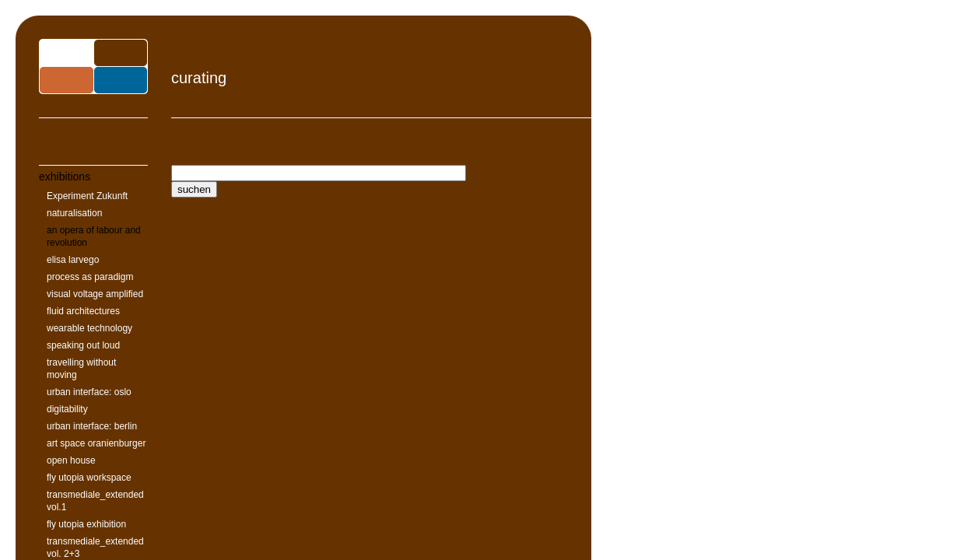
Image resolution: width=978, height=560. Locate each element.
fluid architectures (83, 311)
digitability (67, 409)
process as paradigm (90, 277)
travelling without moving (81, 369)
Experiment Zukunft (87, 196)
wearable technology (89, 328)
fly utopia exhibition (86, 524)
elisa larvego (73, 260)
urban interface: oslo (89, 392)
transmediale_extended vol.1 (95, 501)
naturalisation (74, 213)
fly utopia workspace (89, 478)
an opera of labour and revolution (94, 236)
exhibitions (65, 177)
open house (71, 460)
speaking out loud (83, 345)
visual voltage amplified (95, 294)
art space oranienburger (96, 443)
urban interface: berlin (92, 426)
